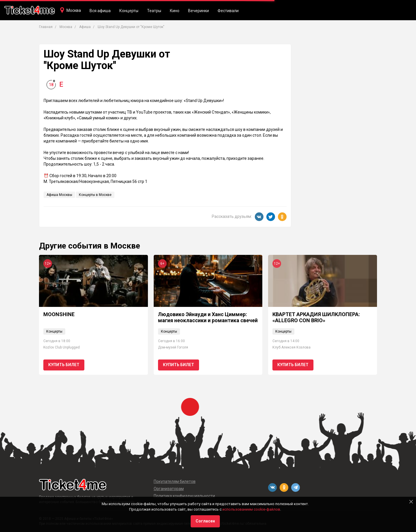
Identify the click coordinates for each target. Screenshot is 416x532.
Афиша (85, 27)
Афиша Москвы (59, 195)
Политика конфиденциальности (184, 496)
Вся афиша (100, 11)
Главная (46, 27)
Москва (74, 10)
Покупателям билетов (175, 481)
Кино (175, 11)
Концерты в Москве (95, 195)
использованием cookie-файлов (251, 509)
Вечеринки (198, 11)
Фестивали (228, 11)
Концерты (129, 11)
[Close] (411, 502)
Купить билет (64, 365)
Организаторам (169, 489)
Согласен (205, 521)
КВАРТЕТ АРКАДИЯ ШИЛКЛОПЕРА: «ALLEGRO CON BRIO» (316, 317)
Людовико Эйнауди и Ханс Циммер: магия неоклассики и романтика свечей (208, 317)
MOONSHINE (59, 314)
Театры (154, 11)
